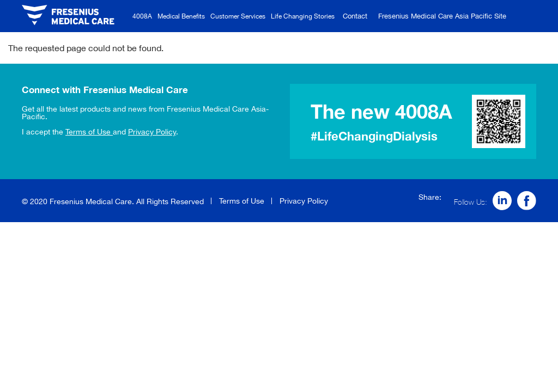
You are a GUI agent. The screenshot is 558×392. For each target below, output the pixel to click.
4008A (142, 16)
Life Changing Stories (303, 16)
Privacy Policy (152, 132)
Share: (430, 197)
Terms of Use (89, 132)
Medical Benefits (181, 16)
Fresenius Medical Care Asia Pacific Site (442, 16)
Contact (355, 16)
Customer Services (238, 16)
